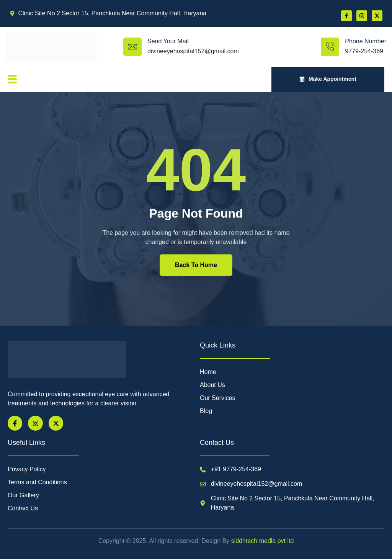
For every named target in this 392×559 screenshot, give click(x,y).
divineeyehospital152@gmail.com (193, 51)
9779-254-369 (364, 51)
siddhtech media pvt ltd (261, 541)
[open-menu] (12, 80)
